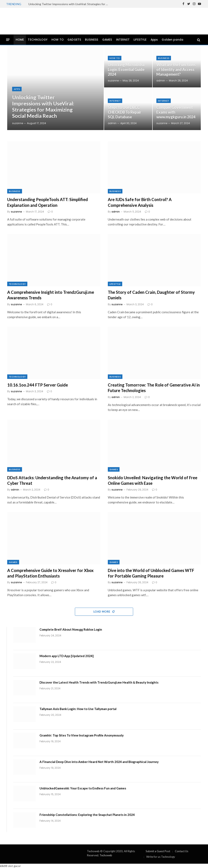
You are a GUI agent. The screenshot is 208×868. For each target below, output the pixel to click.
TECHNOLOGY (38, 40)
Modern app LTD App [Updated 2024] (67, 656)
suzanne (18, 123)
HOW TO (58, 40)
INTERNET (123, 40)
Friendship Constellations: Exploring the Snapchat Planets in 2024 (87, 815)
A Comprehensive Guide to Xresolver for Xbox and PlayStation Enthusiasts (50, 573)
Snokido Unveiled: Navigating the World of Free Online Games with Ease (153, 480)
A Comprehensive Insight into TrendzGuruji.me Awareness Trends (51, 295)
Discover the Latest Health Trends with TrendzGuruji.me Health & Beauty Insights (99, 682)
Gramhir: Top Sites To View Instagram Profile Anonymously (82, 735)
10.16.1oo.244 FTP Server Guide (38, 385)
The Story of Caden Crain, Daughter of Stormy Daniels (151, 295)
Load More (104, 612)
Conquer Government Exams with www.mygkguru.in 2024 (176, 112)
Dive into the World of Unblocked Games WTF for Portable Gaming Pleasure (151, 573)
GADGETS (74, 40)
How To (115, 58)
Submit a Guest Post (158, 851)
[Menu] (8, 40)
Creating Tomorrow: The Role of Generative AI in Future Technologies (154, 388)
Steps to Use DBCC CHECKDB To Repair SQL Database (124, 112)
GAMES (107, 40)
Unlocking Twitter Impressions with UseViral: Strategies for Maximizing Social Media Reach (70, 4)
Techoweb (106, 855)
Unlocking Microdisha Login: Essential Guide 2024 (126, 70)
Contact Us (182, 851)
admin (112, 123)
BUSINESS (92, 40)
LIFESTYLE (140, 40)
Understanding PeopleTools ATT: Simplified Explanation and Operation (48, 202)
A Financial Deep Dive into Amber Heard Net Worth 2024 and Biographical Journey (99, 762)
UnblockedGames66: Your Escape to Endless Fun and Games (83, 788)
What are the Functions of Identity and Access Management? (176, 70)
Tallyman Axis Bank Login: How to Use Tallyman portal (78, 709)
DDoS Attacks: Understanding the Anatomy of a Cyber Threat (52, 480)
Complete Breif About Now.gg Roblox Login (71, 629)
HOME (20, 40)
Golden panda (173, 40)
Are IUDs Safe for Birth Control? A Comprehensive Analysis (140, 202)
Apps (154, 40)
